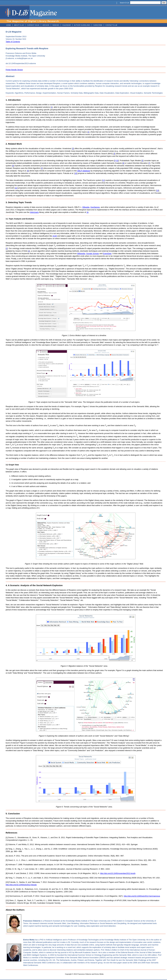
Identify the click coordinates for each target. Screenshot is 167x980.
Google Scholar (93, 254)
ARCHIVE (46, 25)
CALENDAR (67, 25)
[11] (7, 889)
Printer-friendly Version (14, 70)
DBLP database (84, 171)
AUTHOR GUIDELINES (82, 25)
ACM (55, 236)
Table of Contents (13, 42)
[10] (7, 882)
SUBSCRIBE (98, 25)
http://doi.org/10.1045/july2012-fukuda (21, 885)
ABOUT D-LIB (19, 25)
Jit (87, 212)
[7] (7, 869)
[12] (7, 896)
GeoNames (95, 207)
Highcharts (34, 212)
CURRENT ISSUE (33, 25)
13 (158, 190)
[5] (7, 860)
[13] (7, 900)
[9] (7, 878)
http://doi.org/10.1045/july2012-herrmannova (142, 896)
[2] (7, 844)
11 (103, 180)
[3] (7, 849)
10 (117, 161)
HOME (9, 25)
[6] (7, 865)
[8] (7, 873)
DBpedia (86, 207)
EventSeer (107, 254)
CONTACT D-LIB (111, 25)
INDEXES (56, 25)
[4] (7, 856)
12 (16, 188)
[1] (7, 837)
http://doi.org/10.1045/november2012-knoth (118, 873)
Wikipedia (81, 254)
